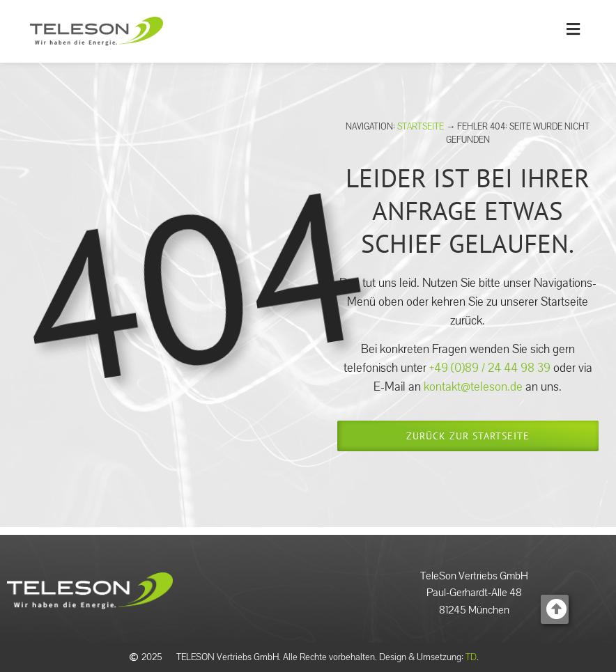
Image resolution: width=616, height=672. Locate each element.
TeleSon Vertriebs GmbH (474, 576)
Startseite (421, 127)
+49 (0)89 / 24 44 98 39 (491, 368)
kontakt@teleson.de (473, 387)
